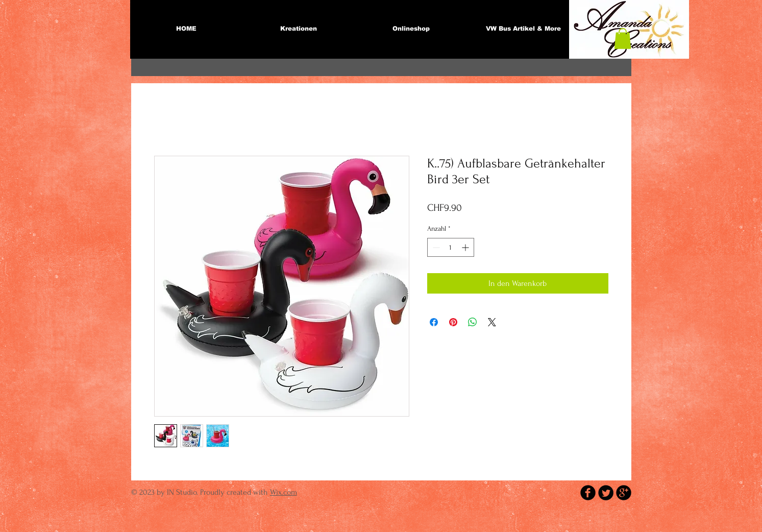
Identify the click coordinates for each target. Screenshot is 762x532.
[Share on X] (492, 322)
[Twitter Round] (606, 493)
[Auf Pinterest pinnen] (453, 322)
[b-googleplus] (624, 493)
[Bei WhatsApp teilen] (473, 322)
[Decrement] (435, 247)
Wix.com (284, 492)
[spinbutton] (451, 247)
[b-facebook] (588, 493)
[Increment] (466, 247)
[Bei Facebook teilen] (434, 322)
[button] (623, 39)
